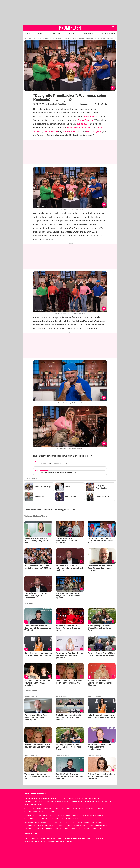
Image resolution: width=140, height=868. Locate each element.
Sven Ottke (72, 128)
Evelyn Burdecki (86, 120)
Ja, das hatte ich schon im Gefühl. (54, 464)
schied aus (82, 124)
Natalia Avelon (70, 131)
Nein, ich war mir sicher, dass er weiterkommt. (59, 472)
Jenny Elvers (85, 128)
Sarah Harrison (91, 116)
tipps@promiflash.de (67, 510)
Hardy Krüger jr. (94, 131)
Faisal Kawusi (51, 131)
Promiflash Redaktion (57, 104)
